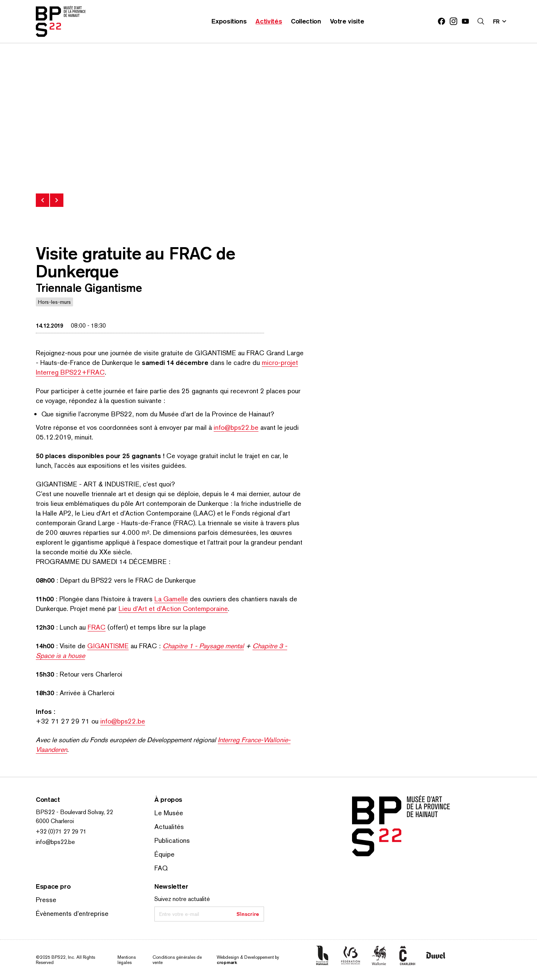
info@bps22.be (236, 427)
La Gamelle (171, 599)
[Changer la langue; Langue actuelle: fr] (500, 21)
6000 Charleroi (55, 821)
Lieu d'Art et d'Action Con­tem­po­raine (173, 609)
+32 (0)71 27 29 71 (61, 831)
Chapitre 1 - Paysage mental (203, 646)
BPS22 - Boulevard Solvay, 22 (74, 812)
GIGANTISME (108, 646)
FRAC (97, 627)
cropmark (227, 962)
